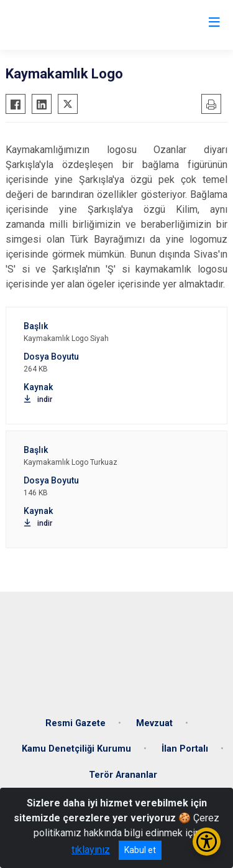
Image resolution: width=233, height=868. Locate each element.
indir (38, 399)
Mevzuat (154, 723)
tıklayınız (91, 850)
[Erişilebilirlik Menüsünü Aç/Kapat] (207, 842)
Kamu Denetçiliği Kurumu (76, 749)
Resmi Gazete (75, 723)
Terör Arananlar (123, 775)
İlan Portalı (185, 749)
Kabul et (140, 850)
